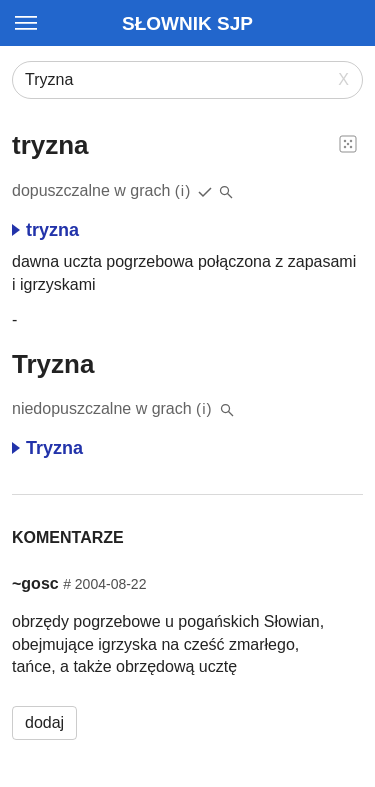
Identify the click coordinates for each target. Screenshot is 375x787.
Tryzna (47, 448)
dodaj (44, 722)
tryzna (45, 230)
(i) (183, 190)
